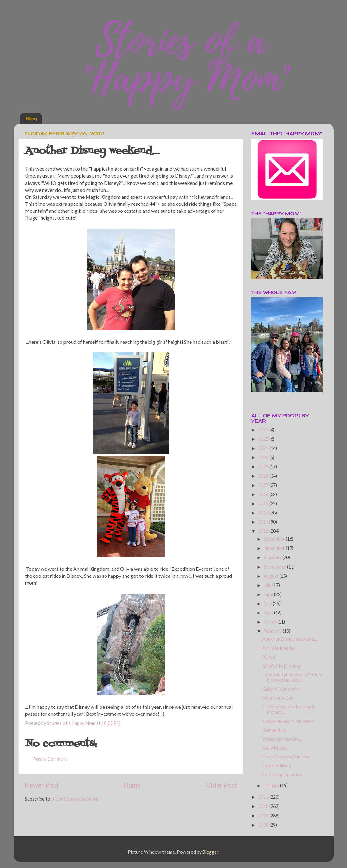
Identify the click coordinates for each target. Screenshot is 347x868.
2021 (264, 448)
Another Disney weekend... (290, 639)
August (272, 576)
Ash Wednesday (279, 648)
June (269, 594)
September (275, 567)
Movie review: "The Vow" (288, 721)
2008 (264, 825)
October (273, 557)
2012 (264, 531)
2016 (264, 494)
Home (132, 785)
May (268, 604)
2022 (264, 439)
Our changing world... (284, 774)
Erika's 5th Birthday (282, 666)
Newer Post (42, 785)
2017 (264, 485)
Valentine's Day (278, 698)
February (273, 631)
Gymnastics (274, 730)
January (272, 786)
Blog (31, 119)
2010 (264, 806)
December (275, 539)
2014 (264, 513)
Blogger (210, 852)
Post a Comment (50, 759)
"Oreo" (269, 657)
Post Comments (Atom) (77, 799)
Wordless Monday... (282, 739)
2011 (264, 797)
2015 (264, 503)
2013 (264, 522)
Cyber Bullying (277, 766)
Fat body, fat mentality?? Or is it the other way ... (292, 677)
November (275, 548)
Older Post (221, 785)
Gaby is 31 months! (282, 689)
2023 (264, 430)
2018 (264, 476)
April (269, 613)
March (270, 622)
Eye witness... (276, 748)
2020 (264, 457)
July (268, 585)
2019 (264, 466)
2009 (264, 816)
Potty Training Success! (287, 757)
